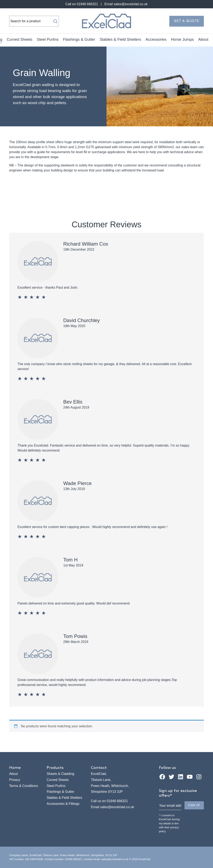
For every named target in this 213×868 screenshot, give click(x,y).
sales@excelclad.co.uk (131, 4)
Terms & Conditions (24, 786)
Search (9, 16)
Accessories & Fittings (63, 804)
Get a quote (186, 21)
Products (55, 768)
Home (15, 768)
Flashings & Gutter (118, 37)
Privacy (15, 780)
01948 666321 (87, 4)
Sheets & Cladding (22, 37)
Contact (99, 768)
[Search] (55, 21)
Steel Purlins (85, 37)
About (120, 43)
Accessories (196, 37)
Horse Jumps (99, 43)
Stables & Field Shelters (160, 37)
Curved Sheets (57, 37)
